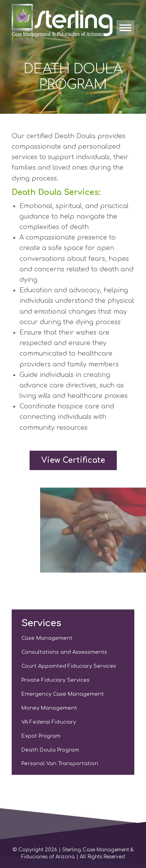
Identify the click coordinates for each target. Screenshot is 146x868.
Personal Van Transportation (60, 764)
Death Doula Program (50, 750)
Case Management (47, 638)
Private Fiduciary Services (55, 680)
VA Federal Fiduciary (49, 722)
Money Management (49, 708)
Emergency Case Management (63, 694)
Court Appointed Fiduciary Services (69, 666)
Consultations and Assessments (64, 652)
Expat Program (41, 736)
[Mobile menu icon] (125, 28)
